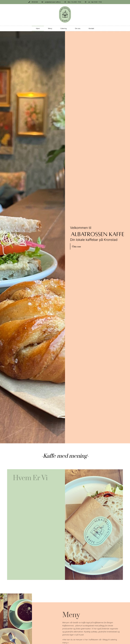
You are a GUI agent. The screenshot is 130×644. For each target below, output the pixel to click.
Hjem (38, 28)
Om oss (78, 28)
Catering (64, 28)
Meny (50, 28)
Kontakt (91, 28)
